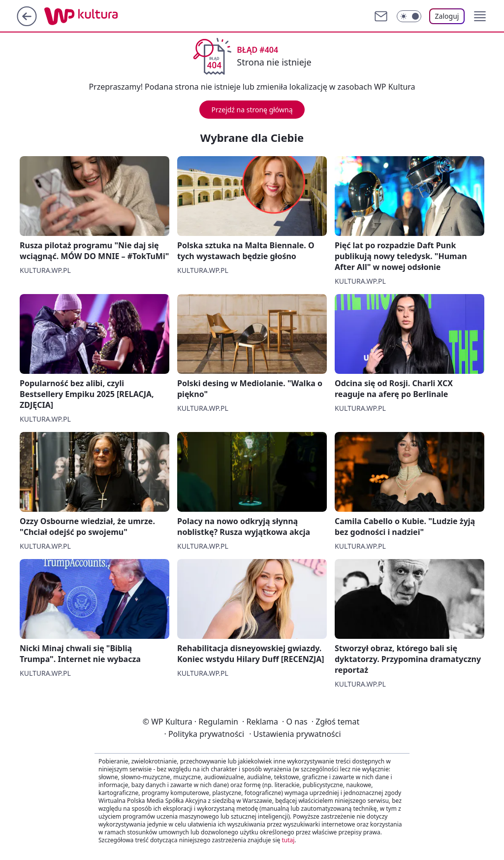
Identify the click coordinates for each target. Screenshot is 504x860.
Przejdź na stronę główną (252, 110)
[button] (480, 16)
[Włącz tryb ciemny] (409, 16)
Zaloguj (447, 16)
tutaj (288, 840)
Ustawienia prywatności (295, 734)
